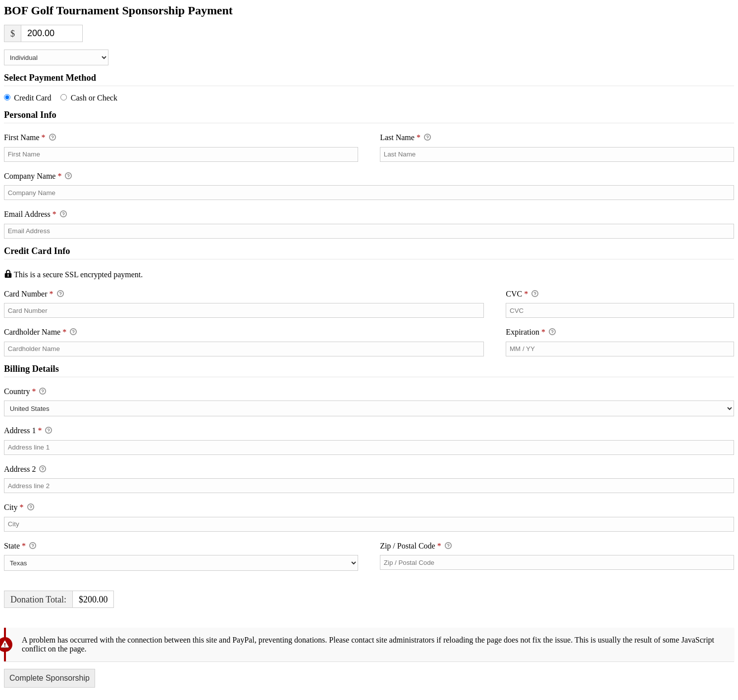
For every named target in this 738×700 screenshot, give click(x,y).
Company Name (38, 177)
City (19, 508)
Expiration (531, 333)
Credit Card (32, 98)
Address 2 (25, 470)
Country (25, 392)
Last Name (405, 138)
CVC (522, 295)
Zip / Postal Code (416, 547)
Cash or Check (94, 98)
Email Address (35, 215)
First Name (30, 138)
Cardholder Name (40, 333)
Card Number (244, 294)
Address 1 (28, 431)
